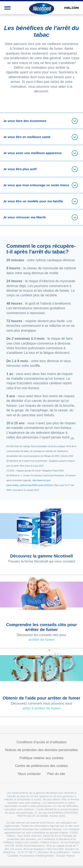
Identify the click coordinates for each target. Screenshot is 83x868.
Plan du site (56, 774)
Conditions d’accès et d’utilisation (41, 742)
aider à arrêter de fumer (42, 708)
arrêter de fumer (42, 640)
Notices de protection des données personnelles (41, 750)
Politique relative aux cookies (41, 758)
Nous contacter (29, 774)
